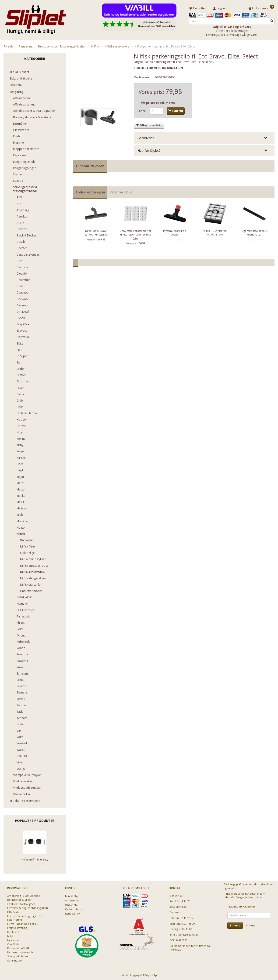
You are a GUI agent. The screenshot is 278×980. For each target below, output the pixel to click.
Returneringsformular (21, 952)
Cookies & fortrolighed (21, 903)
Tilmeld (235, 925)
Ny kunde (13, 939)
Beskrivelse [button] (146, 137)
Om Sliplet (14, 943)
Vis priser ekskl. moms (158, 102)
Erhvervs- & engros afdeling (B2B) (27, 907)
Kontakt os (14, 931)
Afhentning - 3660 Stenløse (24, 895)
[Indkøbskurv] (261, 8)
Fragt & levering (17, 927)
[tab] (204, 137)
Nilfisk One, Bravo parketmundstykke (96, 232)
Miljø (10, 935)
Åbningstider (15, 960)
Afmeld (251, 925)
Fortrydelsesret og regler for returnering (25, 917)
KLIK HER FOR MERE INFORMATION (158, 67)
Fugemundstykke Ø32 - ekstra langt (254, 232)
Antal (143, 110)
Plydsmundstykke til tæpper (175, 232)
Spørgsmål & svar (18, 956)
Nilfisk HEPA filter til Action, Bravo (215, 232)
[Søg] (272, 20)
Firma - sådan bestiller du (23, 923)
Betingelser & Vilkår (19, 899)
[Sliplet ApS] (36, 18)
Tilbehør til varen (90, 165)
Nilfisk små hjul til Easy (35, 858)
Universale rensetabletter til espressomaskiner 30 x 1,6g (135, 234)
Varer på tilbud (121, 191)
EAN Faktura (15, 911)
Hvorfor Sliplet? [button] (149, 150)
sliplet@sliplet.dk (188, 934)
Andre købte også (90, 191)
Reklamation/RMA (18, 947)
